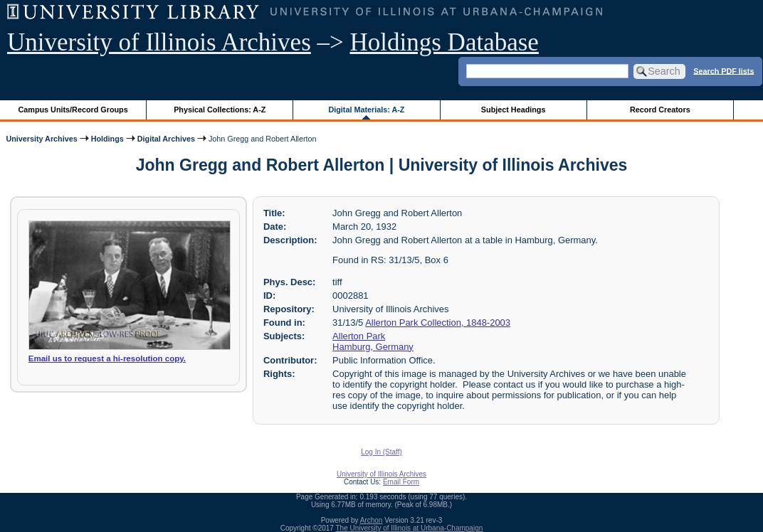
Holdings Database (444, 42)
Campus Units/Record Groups (73, 110)
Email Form (401, 482)
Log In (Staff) (381, 452)
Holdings (107, 139)
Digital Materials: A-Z (366, 110)
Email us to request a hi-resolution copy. (107, 358)
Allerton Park (359, 336)
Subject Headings (514, 110)
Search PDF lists (723, 70)
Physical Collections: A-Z (220, 110)
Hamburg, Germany (373, 347)
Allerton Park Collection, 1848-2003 (438, 323)
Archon (372, 520)
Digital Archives (166, 139)
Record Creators (660, 110)
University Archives (41, 139)
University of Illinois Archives (159, 42)
